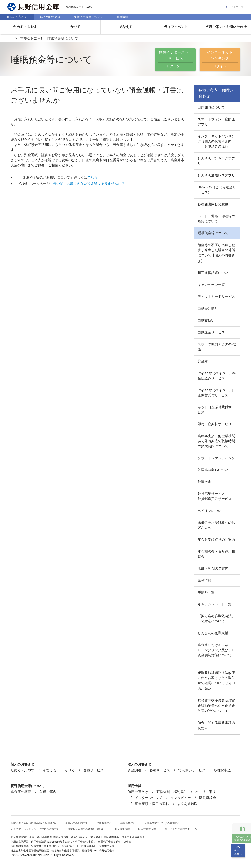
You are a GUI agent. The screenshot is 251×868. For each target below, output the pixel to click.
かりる (76, 27)
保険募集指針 (104, 823)
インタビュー (181, 798)
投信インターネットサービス (175, 60)
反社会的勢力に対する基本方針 (162, 823)
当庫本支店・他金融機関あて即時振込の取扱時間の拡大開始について (216, 441)
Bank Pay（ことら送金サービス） (217, 190)
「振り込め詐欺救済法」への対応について (216, 619)
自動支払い (206, 320)
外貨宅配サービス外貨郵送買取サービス (215, 496)
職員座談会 (208, 798)
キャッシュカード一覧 (215, 604)
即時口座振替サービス (215, 424)
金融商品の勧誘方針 (77, 823)
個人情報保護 (122, 829)
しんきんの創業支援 (213, 633)
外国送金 (204, 482)
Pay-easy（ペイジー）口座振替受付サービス (217, 393)
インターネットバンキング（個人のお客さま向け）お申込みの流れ (216, 141)
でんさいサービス (192, 770)
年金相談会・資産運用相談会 (216, 554)
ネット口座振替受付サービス (216, 410)
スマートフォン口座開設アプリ (216, 122)
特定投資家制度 (147, 829)
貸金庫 (203, 361)
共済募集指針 (128, 823)
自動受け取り (208, 308)
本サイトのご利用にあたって (181, 829)
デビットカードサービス (216, 297)
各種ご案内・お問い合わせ (226, 27)
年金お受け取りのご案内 (216, 540)
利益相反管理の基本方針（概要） (87, 829)
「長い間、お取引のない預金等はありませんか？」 (89, 184)
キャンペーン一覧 (211, 285)
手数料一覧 (206, 592)
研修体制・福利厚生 (172, 792)
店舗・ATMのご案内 (213, 568)
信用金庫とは (138, 792)
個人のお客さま (17, 17)
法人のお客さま (50, 17)
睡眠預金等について (213, 233)
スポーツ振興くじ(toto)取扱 (217, 347)
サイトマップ (236, 7)
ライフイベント (176, 27)
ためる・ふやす (25, 27)
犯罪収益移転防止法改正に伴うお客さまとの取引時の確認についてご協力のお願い (216, 681)
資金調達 (134, 770)
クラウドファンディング (216, 458)
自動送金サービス (211, 332)
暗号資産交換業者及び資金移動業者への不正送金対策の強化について (216, 706)
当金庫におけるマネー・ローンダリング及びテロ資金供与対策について (216, 650)
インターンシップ (148, 798)
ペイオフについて (211, 511)
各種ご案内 (48, 792)
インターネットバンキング (220, 60)
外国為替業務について (215, 470)
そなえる (126, 27)
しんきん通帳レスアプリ (216, 175)
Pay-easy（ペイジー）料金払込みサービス (217, 376)
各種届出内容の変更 (213, 204)
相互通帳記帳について (215, 273)
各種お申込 (222, 770)
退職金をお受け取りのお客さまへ (216, 525)
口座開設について (211, 107)
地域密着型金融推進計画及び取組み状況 (34, 823)
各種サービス (93, 770)
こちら (92, 177)
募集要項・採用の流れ (152, 804)
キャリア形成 (205, 792)
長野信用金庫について (88, 17)
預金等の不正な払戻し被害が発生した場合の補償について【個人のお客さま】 (216, 253)
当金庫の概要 (21, 792)
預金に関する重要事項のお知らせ (216, 725)
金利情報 (204, 580)
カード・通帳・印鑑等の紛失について (216, 219)
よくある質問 (187, 804)
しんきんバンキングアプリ (216, 161)
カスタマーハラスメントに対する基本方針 (35, 829)
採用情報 (122, 17)
